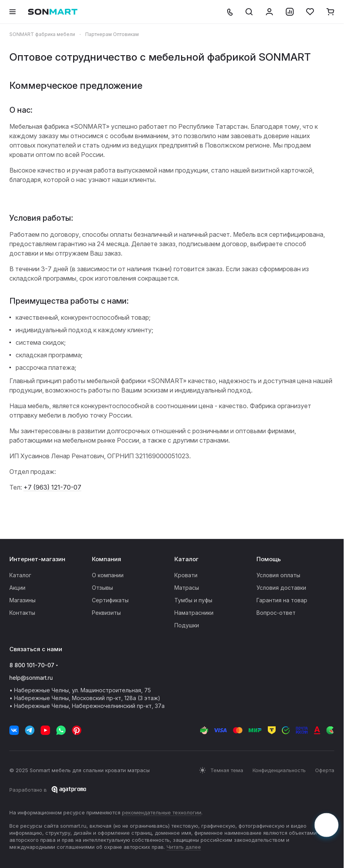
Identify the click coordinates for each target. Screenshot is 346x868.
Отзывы (102, 588)
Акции (17, 588)
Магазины (22, 600)
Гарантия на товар (282, 600)
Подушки (187, 625)
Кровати (186, 575)
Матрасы (187, 588)
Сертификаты (110, 600)
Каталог (20, 575)
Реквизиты (106, 613)
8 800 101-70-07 (32, 665)
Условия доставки (281, 588)
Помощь (269, 559)
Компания (107, 559)
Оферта (325, 770)
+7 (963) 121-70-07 (52, 487)
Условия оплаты (278, 575)
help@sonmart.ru (31, 678)
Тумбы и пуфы (193, 600)
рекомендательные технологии (162, 812)
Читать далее (184, 847)
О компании (108, 575)
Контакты (22, 613)
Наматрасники (194, 613)
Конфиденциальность (279, 770)
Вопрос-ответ (276, 613)
